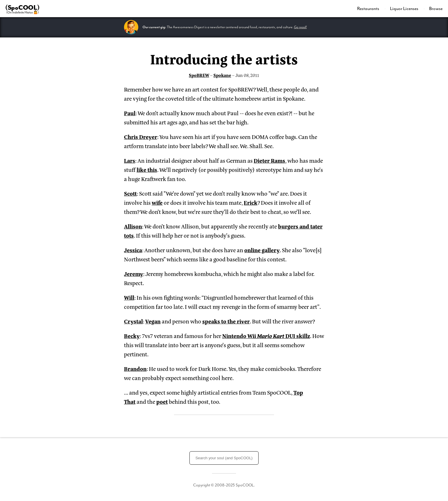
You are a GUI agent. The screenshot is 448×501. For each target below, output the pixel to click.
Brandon (135, 368)
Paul (130, 113)
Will (129, 297)
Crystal (133, 321)
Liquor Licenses (405, 9)
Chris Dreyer (141, 137)
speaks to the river (226, 321)
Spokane (222, 75)
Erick (251, 202)
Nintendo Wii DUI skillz (266, 336)
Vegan (153, 321)
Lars (130, 160)
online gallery (262, 250)
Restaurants (369, 9)
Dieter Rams (269, 160)
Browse (436, 9)
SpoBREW (199, 75)
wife (157, 202)
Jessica (133, 250)
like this (147, 169)
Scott (130, 193)
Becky (132, 336)
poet (162, 401)
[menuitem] (371, 9)
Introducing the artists (224, 58)
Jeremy (134, 274)
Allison (133, 226)
